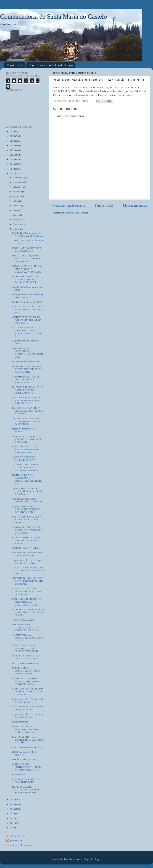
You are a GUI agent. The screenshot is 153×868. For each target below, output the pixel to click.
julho (16, 201)
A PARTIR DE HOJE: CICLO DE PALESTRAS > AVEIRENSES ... (27, 380)
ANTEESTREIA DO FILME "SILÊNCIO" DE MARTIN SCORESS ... (27, 320)
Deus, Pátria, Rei (20, 722)
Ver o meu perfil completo (19, 845)
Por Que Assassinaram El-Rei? (27, 302)
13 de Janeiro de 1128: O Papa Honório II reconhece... (27, 562)
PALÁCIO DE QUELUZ (24, 759)
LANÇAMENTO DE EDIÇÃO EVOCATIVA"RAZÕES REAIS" (27, 540)
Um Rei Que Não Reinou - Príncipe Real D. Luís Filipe (27, 500)
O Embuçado (19, 775)
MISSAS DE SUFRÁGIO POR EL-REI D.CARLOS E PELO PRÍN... (28, 309)
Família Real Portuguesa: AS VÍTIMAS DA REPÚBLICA (28, 234)
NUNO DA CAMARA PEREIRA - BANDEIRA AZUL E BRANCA (26, 729)
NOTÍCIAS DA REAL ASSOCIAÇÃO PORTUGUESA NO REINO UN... (27, 479)
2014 (13, 809)
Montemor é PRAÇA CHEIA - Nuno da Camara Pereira (27, 657)
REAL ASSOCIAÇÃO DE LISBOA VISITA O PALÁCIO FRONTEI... (25, 279)
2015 (13, 804)
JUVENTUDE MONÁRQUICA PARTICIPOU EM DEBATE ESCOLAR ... (28, 581)
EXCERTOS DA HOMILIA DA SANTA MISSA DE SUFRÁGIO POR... (28, 390)
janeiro (16, 229)
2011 (13, 823)
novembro (18, 182)
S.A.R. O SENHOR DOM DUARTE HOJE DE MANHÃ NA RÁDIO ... (28, 740)
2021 (13, 155)
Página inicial (15, 65)
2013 (13, 814)
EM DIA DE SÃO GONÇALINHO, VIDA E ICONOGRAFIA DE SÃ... (26, 627)
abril (15, 215)
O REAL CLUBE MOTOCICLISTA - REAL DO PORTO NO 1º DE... (26, 767)
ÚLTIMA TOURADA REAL (26, 663)
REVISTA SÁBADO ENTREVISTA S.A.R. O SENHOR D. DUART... (26, 790)
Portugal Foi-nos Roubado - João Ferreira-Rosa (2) (28, 296)
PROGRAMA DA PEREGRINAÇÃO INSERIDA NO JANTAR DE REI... (28, 353)
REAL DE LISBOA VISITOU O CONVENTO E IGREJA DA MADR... (28, 612)
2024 (13, 141)
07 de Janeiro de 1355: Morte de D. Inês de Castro (28, 716)
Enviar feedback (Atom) (76, 213)
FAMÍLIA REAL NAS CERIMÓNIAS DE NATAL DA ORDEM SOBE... (27, 509)
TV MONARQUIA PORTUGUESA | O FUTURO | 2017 (28, 638)
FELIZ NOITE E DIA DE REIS (28, 747)
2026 (13, 131)
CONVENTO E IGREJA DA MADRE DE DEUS (26, 781)
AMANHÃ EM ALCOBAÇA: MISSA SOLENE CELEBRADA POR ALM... (27, 269)
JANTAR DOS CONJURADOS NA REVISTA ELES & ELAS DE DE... (28, 570)
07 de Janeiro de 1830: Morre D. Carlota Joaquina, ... (28, 701)
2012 (13, 818)
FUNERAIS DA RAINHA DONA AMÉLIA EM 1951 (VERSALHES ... (27, 591)
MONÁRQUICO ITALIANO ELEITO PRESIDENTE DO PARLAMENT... (27, 369)
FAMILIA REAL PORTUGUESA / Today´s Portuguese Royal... (26, 671)
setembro (18, 192)
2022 (13, 150)
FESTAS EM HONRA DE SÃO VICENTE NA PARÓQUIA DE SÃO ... (28, 520)
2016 (13, 800)
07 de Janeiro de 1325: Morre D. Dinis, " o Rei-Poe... (28, 708)
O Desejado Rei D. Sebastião (26, 362)
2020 (13, 159)
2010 (13, 828)
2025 (13, 136)
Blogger (98, 859)
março (16, 220)
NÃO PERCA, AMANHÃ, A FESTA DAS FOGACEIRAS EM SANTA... (28, 411)
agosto (16, 196)
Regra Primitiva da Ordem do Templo (51, 65)
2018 (13, 169)
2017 (13, 173)
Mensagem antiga (135, 205)
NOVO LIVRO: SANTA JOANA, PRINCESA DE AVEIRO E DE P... (26, 449)
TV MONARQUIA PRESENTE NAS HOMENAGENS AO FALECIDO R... (28, 421)
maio (15, 210)
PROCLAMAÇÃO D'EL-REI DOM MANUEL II (27, 249)
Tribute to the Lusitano (23, 620)
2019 (13, 164)
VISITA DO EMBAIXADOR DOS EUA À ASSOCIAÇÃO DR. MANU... (28, 530)
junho (16, 206)
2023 (13, 145)
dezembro (18, 178)
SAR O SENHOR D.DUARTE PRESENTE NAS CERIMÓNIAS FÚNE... (27, 602)
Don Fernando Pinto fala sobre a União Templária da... (28, 554)
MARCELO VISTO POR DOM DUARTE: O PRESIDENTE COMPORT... (28, 692)
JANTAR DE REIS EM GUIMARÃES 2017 (24, 458)
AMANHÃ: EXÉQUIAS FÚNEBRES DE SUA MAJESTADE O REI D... (26, 648)
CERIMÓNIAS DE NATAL (26, 548)
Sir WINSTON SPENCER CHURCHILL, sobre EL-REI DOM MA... (28, 491)
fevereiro (17, 224)
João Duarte (16, 840)
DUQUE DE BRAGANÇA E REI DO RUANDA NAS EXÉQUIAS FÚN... (26, 400)
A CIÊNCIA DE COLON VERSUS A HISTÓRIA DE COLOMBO (27, 439)
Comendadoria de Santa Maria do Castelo (53, 17)
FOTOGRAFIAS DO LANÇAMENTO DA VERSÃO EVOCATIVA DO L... (27, 332)
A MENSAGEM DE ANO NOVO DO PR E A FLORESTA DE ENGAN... (27, 467)
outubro (17, 187)
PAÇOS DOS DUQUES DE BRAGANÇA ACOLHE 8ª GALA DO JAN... (27, 258)
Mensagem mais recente (69, 205)
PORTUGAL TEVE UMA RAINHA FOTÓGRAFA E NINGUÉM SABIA (27, 681)
